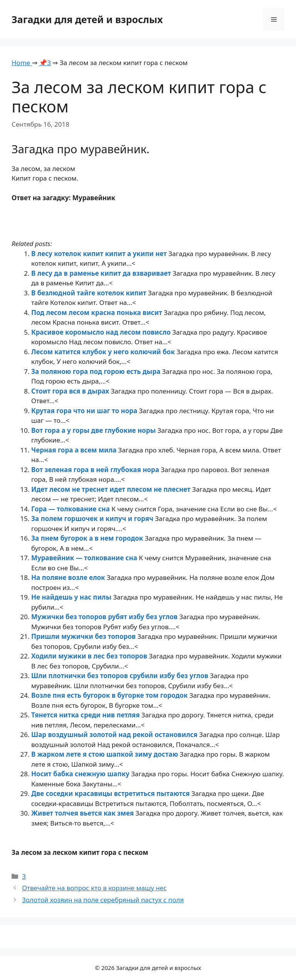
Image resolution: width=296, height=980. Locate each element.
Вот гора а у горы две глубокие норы (94, 430)
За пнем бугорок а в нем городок (88, 538)
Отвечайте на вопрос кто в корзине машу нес (94, 888)
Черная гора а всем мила (75, 450)
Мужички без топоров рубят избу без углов (105, 617)
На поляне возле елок (69, 577)
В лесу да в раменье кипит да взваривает (102, 273)
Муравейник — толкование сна (85, 558)
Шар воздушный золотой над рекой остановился (115, 735)
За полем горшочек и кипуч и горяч (93, 518)
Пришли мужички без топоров (84, 636)
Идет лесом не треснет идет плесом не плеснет (112, 489)
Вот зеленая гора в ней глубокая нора (96, 470)
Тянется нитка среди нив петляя (86, 715)
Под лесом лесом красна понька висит (98, 312)
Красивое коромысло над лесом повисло (102, 332)
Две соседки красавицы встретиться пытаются (111, 793)
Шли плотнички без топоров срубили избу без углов (121, 676)
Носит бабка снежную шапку (81, 774)
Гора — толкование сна (71, 509)
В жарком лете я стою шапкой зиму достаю (105, 754)
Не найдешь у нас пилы (72, 597)
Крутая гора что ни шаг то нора (85, 411)
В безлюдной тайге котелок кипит (90, 293)
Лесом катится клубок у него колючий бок (104, 352)
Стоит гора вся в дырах (71, 391)
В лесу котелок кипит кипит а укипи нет (100, 254)
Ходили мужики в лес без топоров (90, 656)
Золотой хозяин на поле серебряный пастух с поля (103, 900)
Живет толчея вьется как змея (83, 813)
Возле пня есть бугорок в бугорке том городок (110, 695)
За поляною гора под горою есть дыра (97, 371)
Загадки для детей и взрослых (87, 19)
